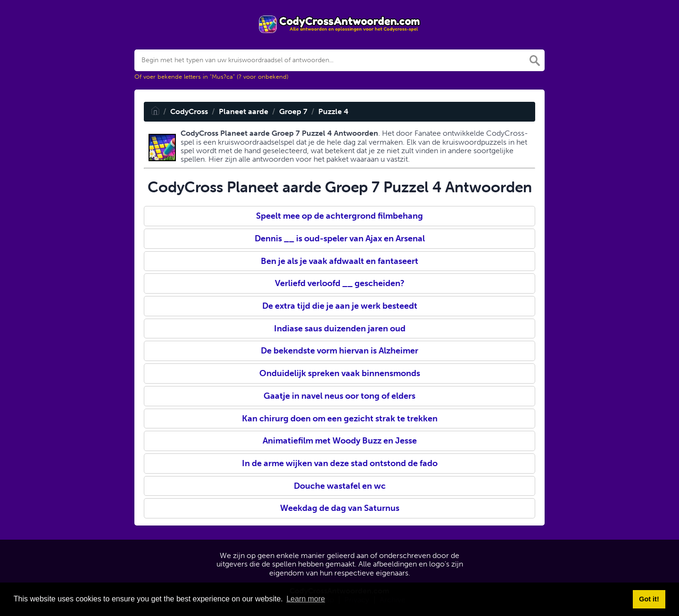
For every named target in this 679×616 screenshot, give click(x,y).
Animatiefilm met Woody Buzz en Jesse (340, 441)
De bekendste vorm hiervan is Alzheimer (339, 351)
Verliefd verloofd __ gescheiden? (340, 283)
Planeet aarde (244, 111)
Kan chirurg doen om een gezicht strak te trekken (340, 419)
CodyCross (189, 111)
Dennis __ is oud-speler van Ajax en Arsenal (340, 238)
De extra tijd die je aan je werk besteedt (340, 306)
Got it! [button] (649, 599)
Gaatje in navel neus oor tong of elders (339, 396)
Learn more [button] (306, 599)
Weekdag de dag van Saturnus (340, 508)
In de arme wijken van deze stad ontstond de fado (340, 463)
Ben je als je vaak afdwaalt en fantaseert (339, 261)
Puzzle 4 (333, 111)
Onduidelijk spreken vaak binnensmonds (340, 373)
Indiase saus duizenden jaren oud (340, 329)
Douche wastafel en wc (340, 486)
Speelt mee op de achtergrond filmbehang (339, 216)
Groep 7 (293, 111)
